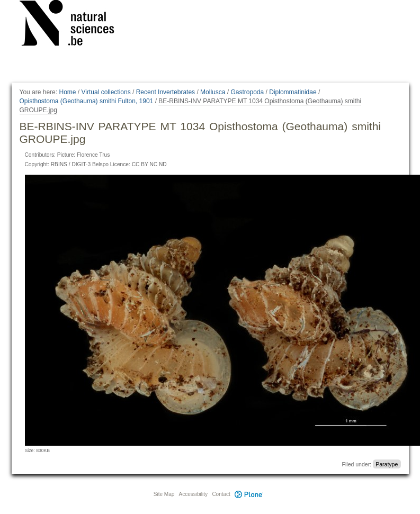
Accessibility (193, 494)
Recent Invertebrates (166, 92)
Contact (221, 494)
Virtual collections (106, 92)
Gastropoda (247, 92)
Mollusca (213, 92)
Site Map (164, 494)
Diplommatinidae (293, 92)
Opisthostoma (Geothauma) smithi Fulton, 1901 (87, 101)
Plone (249, 494)
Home (67, 92)
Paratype (387, 464)
